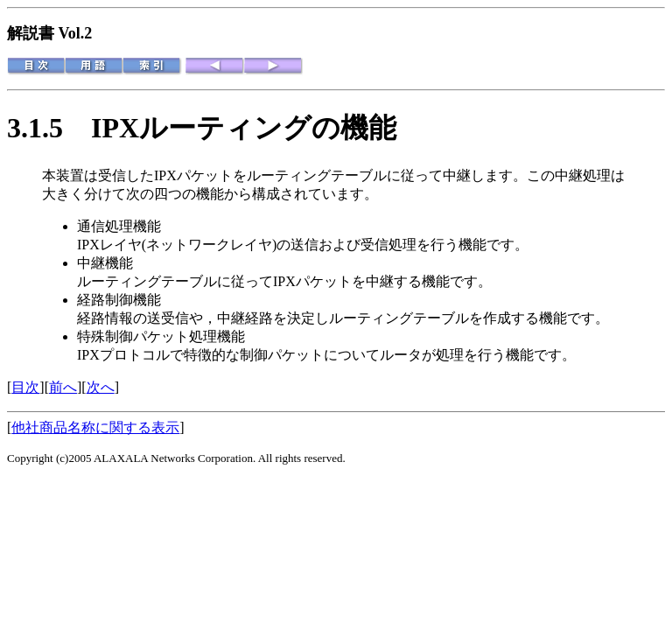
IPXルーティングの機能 (244, 128)
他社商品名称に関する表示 (95, 427)
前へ (63, 387)
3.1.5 (49, 128)
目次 (25, 387)
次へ (101, 387)
